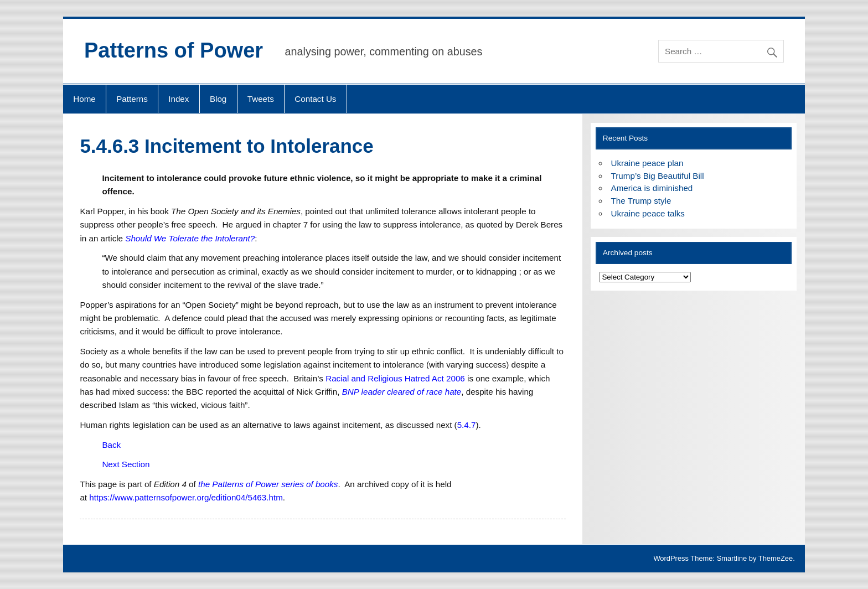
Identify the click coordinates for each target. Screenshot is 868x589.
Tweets (261, 99)
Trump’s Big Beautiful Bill (658, 176)
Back (111, 445)
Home (84, 99)
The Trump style (641, 201)
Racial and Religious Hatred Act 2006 (395, 378)
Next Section (126, 464)
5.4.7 (467, 425)
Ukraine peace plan (647, 163)
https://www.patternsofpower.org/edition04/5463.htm (186, 497)
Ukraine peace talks (648, 213)
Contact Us (315, 99)
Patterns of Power (174, 50)
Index (179, 99)
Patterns (132, 99)
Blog (218, 99)
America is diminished (652, 188)
